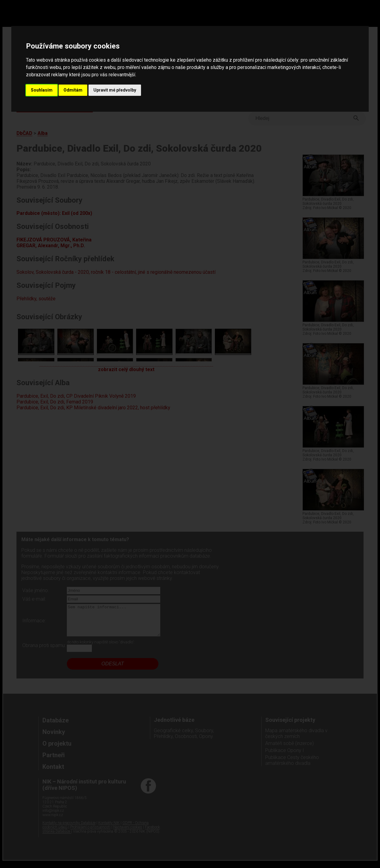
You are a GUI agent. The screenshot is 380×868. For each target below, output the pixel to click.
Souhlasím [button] (42, 90)
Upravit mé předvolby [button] (115, 90)
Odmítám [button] (73, 90)
